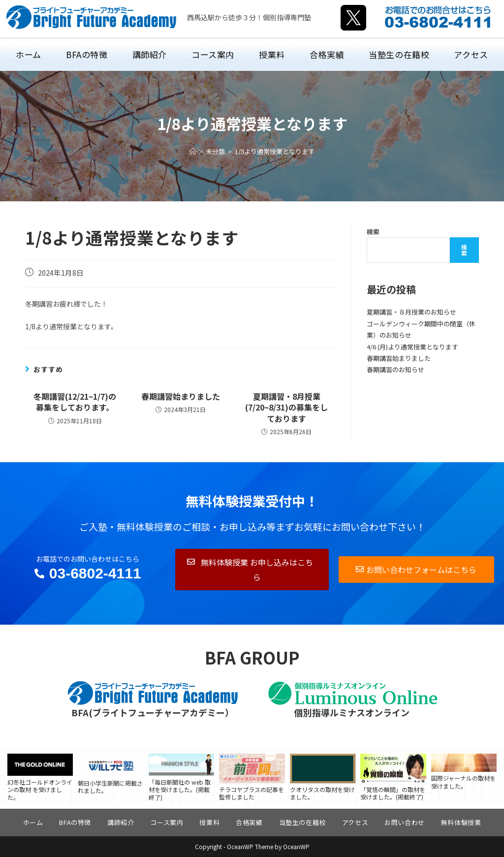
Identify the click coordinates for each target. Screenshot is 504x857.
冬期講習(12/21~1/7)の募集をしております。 (75, 402)
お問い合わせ (405, 822)
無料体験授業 (461, 822)
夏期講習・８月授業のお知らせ (411, 312)
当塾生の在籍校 (302, 822)
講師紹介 (121, 822)
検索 (373, 232)
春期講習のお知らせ (395, 369)
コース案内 (167, 822)
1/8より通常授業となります (275, 151)
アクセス (355, 822)
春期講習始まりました (181, 396)
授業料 (209, 822)
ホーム (33, 822)
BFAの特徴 (75, 822)
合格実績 (249, 822)
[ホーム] (193, 151)
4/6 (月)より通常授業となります (412, 347)
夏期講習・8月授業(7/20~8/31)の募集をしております (286, 407)
